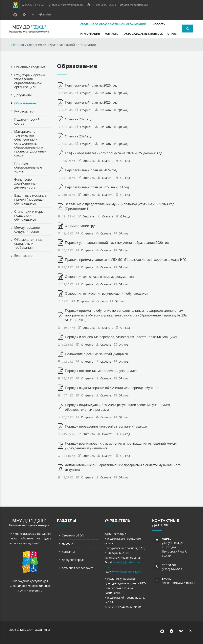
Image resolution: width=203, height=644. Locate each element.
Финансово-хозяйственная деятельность (26, 183)
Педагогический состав (27, 121)
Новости (136, 24)
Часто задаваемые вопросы (95, 34)
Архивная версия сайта (78, 568)
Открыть (86, 93)
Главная (18, 45)
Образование (25, 103)
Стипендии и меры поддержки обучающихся (29, 215)
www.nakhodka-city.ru (127, 572)
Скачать (105, 93)
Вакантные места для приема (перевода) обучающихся (31, 199)
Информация (156, 24)
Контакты (64, 34)
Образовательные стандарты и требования (28, 244)
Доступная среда (73, 560)
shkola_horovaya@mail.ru (179, 583)
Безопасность (25, 256)
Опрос (124, 34)
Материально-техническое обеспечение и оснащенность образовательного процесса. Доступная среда (30, 143)
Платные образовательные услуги (28, 167)
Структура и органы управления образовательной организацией (30, 81)
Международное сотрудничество (27, 230)
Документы (23, 95)
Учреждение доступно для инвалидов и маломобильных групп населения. (30, 586)
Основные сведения (30, 67)
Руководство (24, 111)
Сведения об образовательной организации (90, 24)
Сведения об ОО (73, 536)
